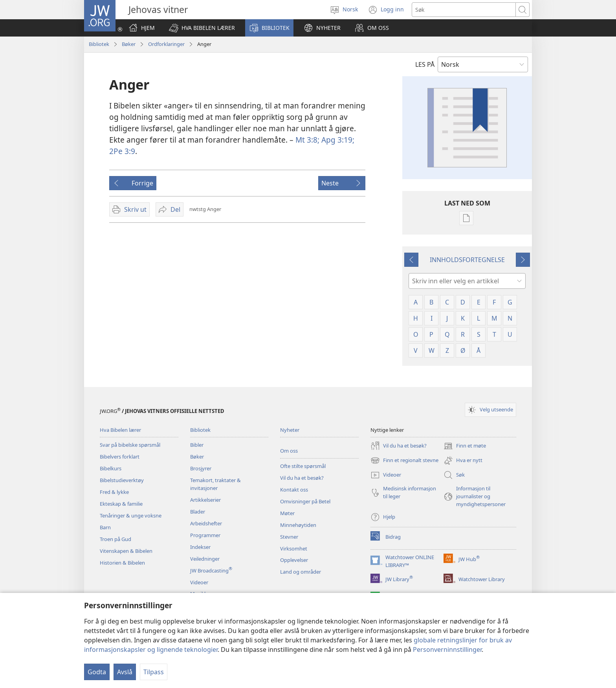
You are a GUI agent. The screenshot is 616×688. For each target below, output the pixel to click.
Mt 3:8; (307, 140)
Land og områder (301, 572)
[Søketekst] (464, 10)
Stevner (289, 537)
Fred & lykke (114, 492)
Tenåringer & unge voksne (131, 516)
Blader (198, 512)
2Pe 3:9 (122, 151)
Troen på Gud (115, 539)
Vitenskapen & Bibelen (126, 551)
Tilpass (154, 672)
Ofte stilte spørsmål (303, 466)
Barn (105, 527)
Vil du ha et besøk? (302, 478)
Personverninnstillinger (447, 649)
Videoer (199, 582)
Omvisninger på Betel (305, 501)
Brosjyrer (201, 468)
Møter (287, 513)
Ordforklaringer (166, 44)
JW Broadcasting (211, 571)
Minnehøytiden (298, 525)
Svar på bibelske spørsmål (130, 445)
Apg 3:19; (337, 140)
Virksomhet (294, 549)
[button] (202, 28)
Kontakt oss (294, 490)
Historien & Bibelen (122, 563)
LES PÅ (425, 64)
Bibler (197, 445)
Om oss (289, 451)
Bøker (129, 44)
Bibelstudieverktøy (122, 480)
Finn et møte (465, 446)
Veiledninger (205, 559)
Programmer (205, 535)
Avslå (125, 672)
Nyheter (290, 430)
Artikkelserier (205, 500)
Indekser (200, 547)
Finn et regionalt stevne (404, 461)
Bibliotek (99, 44)
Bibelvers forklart (120, 457)
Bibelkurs (111, 468)
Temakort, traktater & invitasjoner (215, 484)
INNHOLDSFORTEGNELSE (467, 260)
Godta (97, 672)
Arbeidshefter (206, 523)
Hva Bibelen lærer (120, 430)
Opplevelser (294, 560)
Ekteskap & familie (121, 504)
